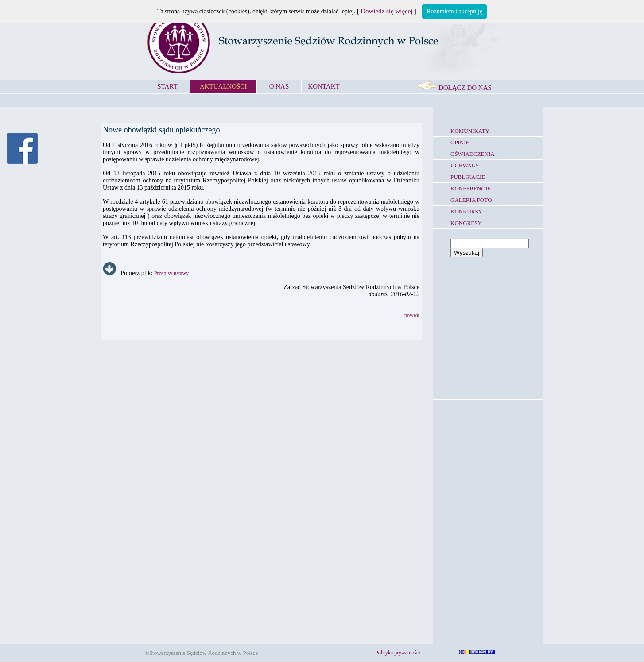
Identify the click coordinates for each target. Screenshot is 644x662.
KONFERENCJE (471, 188)
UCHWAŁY (465, 165)
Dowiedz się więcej (386, 11)
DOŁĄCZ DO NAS (454, 88)
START (167, 86)
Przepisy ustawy (171, 273)
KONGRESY (466, 223)
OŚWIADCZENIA (473, 154)
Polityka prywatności (398, 653)
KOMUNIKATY (470, 131)
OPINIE (460, 142)
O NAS (279, 86)
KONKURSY (466, 211)
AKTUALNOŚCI (223, 86)
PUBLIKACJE (468, 177)
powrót (412, 315)
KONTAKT (324, 86)
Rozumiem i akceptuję (454, 11)
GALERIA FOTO (471, 200)
